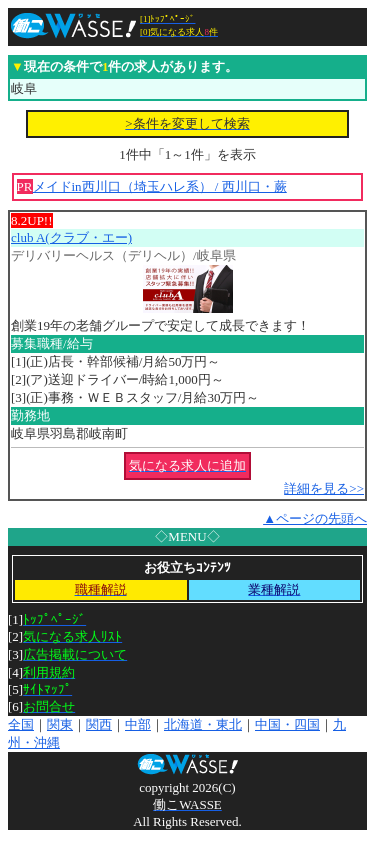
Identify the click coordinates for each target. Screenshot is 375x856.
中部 (138, 724)
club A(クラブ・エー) (71, 237)
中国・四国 (287, 724)
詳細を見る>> (324, 488)
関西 (99, 724)
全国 (21, 724)
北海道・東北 (203, 724)
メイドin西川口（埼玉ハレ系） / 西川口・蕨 (160, 186)
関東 (60, 724)
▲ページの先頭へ (315, 518)
